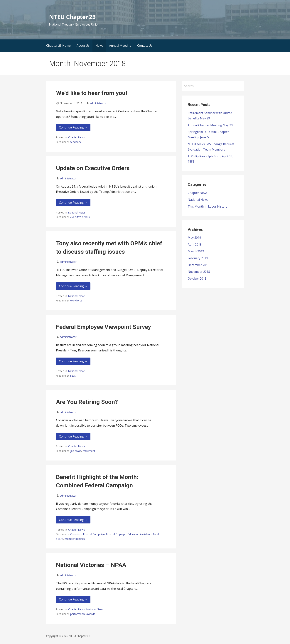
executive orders (80, 217)
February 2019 (198, 258)
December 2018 (199, 265)
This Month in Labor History (208, 206)
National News (77, 212)
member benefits (75, 539)
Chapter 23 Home (58, 46)
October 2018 (197, 278)
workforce (76, 300)
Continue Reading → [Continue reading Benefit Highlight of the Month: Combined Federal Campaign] (73, 520)
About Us (83, 46)
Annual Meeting (120, 46)
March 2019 (196, 251)
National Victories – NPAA (91, 565)
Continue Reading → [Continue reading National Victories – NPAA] (73, 599)
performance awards (83, 614)
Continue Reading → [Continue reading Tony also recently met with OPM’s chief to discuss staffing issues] (73, 286)
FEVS (73, 376)
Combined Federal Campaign (87, 534)
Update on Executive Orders (93, 168)
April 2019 (195, 244)
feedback (76, 142)
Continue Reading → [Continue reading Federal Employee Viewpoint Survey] (73, 361)
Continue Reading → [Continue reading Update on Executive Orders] (73, 203)
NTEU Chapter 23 (72, 17)
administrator (98, 103)
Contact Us (145, 46)
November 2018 (199, 272)
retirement (89, 451)
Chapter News (77, 137)
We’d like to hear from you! (92, 93)
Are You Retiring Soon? (87, 402)
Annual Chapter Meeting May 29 (210, 125)
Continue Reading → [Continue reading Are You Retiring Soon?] (73, 436)
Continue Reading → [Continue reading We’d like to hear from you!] (73, 127)
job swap (76, 451)
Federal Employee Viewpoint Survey (103, 327)
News (99, 46)
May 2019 (194, 238)
